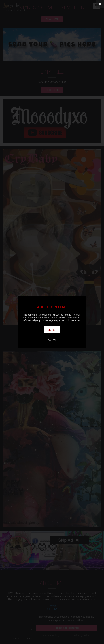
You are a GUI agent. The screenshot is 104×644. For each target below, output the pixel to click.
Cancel (52, 340)
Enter (52, 330)
